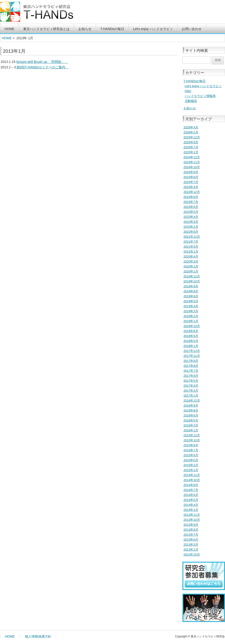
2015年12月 (192, 435)
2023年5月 (191, 212)
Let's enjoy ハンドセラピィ (153, 29)
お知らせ (85, 29)
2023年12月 (192, 192)
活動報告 (191, 101)
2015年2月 (191, 465)
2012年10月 (192, 554)
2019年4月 (191, 306)
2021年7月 (191, 242)
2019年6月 (191, 296)
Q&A (188, 91)
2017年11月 (192, 356)
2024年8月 (191, 177)
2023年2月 (191, 227)
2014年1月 (191, 510)
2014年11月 (192, 475)
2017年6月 (191, 376)
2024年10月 (192, 167)
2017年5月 (191, 381)
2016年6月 (191, 415)
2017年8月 (191, 366)
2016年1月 (191, 430)
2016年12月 (192, 401)
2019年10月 (192, 281)
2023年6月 (191, 207)
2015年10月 (192, 440)
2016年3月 (191, 425)
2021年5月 (191, 247)
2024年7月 (191, 182)
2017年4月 (191, 386)
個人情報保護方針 (38, 636)
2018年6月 (191, 336)
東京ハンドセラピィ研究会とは (46, 29)
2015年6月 (191, 455)
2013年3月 (191, 545)
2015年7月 (191, 450)
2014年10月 (192, 480)
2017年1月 (191, 396)
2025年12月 (192, 137)
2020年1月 (191, 271)
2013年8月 (191, 530)
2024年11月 (192, 162)
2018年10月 (192, 326)
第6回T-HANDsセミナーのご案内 (42, 67)
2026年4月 (191, 127)
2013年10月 (192, 520)
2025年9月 (191, 142)
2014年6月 (191, 495)
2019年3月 (191, 311)
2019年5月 (191, 301)
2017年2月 (191, 391)
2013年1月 (191, 550)
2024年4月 (191, 187)
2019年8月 (191, 291)
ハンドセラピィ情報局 (200, 96)
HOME (9, 29)
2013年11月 (192, 515)
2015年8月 (191, 445)
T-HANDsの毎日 (112, 29)
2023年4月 (191, 217)
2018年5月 (191, 341)
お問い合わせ (192, 29)
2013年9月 (191, 525)
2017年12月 (192, 351)
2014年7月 (191, 490)
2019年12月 (192, 276)
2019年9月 (191, 286)
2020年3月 (191, 261)
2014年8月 (191, 485)
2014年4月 (191, 505)
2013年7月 (191, 535)
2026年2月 (191, 132)
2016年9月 (191, 405)
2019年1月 (191, 321)
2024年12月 (192, 157)
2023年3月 (191, 222)
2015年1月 (191, 470)
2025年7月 (191, 147)
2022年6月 (191, 232)
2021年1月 (191, 252)
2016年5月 (191, 420)
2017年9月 (191, 361)
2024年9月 (191, 172)
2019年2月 (191, 316)
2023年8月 (191, 197)
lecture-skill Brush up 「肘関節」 (42, 62)
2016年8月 (191, 410)
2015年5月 (191, 460)
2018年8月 (191, 331)
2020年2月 (191, 266)
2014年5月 (191, 500)
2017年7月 (191, 371)
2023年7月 (191, 202)
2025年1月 (191, 152)
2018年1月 (191, 346)
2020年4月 (191, 256)
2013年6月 (191, 540)
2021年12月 (192, 237)
